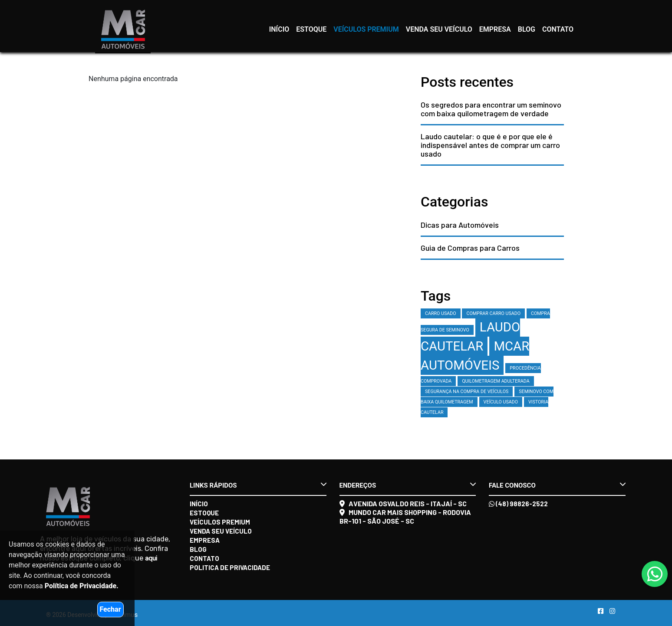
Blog (527, 29)
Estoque (311, 29)
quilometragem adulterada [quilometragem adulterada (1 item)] (496, 381)
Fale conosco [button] (557, 485)
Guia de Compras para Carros (470, 248)
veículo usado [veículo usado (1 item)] (501, 402)
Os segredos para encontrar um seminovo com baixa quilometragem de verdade (491, 109)
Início (279, 29)
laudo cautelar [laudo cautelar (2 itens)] (470, 337)
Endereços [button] (408, 485)
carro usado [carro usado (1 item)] (441, 313)
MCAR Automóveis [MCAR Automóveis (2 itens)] (475, 356)
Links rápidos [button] (258, 485)
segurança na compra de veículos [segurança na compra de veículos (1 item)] (467, 392)
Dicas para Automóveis (460, 225)
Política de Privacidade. (82, 586)
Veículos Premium (366, 29)
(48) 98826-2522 (518, 504)
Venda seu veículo (439, 29)
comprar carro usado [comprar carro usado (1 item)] (493, 313)
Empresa (495, 29)
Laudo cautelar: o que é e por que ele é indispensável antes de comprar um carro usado (490, 145)
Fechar (110, 609)
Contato (558, 29)
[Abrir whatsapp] (655, 575)
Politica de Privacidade (230, 567)
